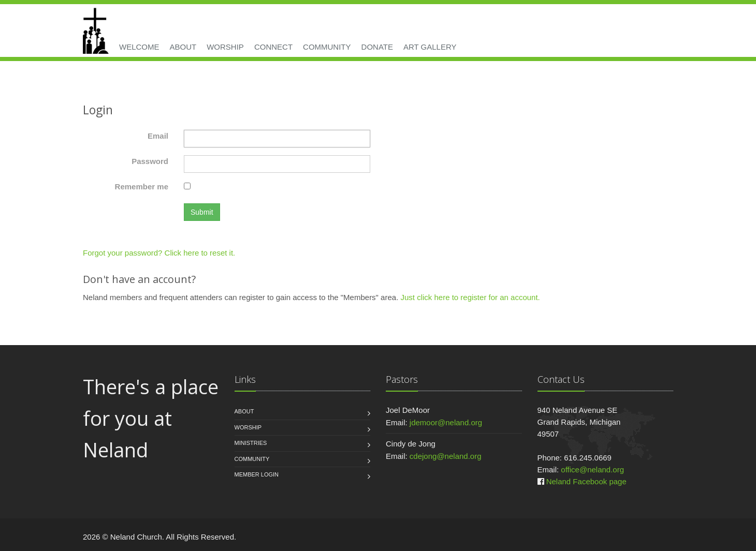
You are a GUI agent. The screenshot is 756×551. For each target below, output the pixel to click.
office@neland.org (592, 470)
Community (327, 47)
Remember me (142, 187)
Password (150, 161)
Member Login (257, 474)
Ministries (251, 443)
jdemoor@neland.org (446, 422)
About (183, 47)
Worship (225, 47)
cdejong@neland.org (446, 456)
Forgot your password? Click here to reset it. (159, 253)
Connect (273, 47)
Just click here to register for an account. (470, 297)
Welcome (139, 47)
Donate (377, 47)
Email (158, 136)
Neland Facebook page (586, 481)
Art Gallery (430, 47)
